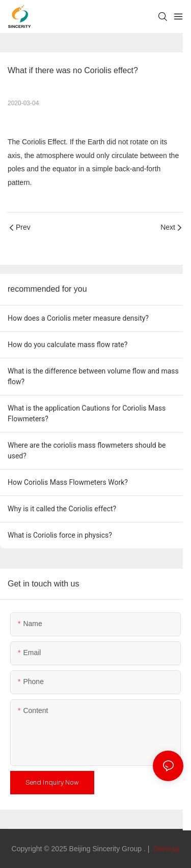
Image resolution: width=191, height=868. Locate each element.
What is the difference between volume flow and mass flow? (93, 376)
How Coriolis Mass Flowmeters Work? (68, 482)
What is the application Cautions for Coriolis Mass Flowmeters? (87, 413)
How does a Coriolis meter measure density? (78, 318)
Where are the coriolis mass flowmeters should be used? (87, 451)
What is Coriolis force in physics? (60, 535)
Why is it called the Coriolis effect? (62, 509)
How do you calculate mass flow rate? (67, 345)
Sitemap (165, 849)
